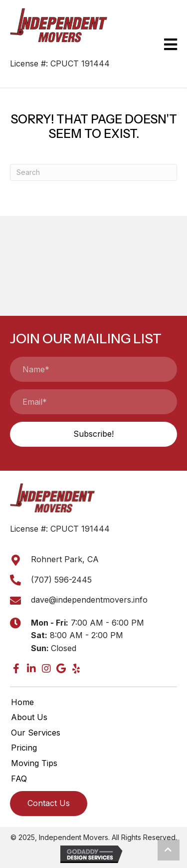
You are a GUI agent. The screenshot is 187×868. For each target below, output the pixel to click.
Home (22, 702)
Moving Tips (34, 763)
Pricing (24, 748)
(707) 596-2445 (61, 580)
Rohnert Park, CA (65, 559)
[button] (93, 434)
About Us (29, 717)
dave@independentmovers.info (89, 600)
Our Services (36, 733)
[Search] (93, 172)
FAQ (19, 779)
